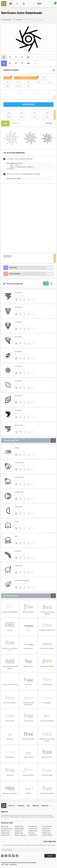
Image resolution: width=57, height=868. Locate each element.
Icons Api (31, 833)
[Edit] (20, 299)
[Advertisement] (28, 218)
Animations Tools (6, 829)
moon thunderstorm (22, 580)
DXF (49, 82)
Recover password (20, 835)
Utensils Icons (5, 833)
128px (47, 113)
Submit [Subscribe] (50, 856)
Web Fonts (12, 806)
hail (16, 536)
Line (8, 86)
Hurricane (7, 256)
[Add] (16, 299)
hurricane (18, 307)
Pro (28, 64)
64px (34, 113)
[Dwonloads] (29, 299)
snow (17, 522)
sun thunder (19, 463)
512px (22, 117)
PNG (45, 78)
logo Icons (45, 806)
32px (22, 113)
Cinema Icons (46, 831)
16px (9, 113)
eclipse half (19, 492)
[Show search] (17, 4)
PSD (39, 82)
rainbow (18, 551)
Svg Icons (4, 4)
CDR (28, 82)
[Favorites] (25, 299)
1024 (34, 117)
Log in (39, 4)
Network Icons (33, 831)
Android (18, 86)
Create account (6, 835)
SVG (8, 78)
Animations (16, 123)
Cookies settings (47, 835)
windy (17, 448)
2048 (47, 117)
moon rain (19, 566)
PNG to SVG (5, 827)
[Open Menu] (24, 4)
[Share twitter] (10, 856)
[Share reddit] (6, 856)
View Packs (49, 123)
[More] (33, 299)
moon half (19, 507)
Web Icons (36, 806)
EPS (18, 82)
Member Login (47, 833)
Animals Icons (33, 829)
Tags (28, 806)
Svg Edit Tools (19, 827)
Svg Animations (20, 829)
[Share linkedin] (17, 856)
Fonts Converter (47, 827)
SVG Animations (26, 78)
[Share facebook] (2, 856)
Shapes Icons (19, 833)
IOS (28, 86)
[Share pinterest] (13, 856)
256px (9, 117)
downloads (29, 104)
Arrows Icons (46, 829)
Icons (5, 123)
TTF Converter (33, 827)
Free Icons (21, 806)
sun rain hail (19, 477)
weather (19, 20)
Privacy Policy (33, 835)
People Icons (19, 831)
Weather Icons (6, 831)
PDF (8, 82)
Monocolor (8, 20)
